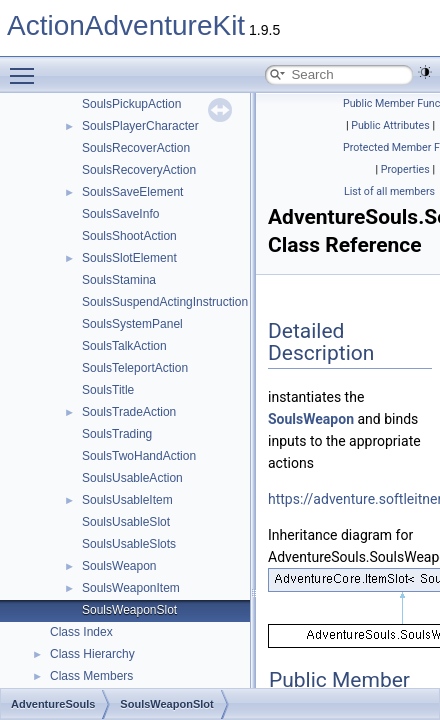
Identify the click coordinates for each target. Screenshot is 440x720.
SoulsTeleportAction (135, 368)
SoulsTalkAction (124, 346)
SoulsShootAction (129, 236)
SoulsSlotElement (129, 258)
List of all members (389, 191)
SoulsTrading (117, 434)
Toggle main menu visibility (27, 67)
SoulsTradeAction (129, 412)
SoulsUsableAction (132, 478)
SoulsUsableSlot (126, 522)
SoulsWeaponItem (131, 588)
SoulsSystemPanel (132, 324)
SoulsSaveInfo (120, 214)
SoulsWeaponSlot (129, 610)
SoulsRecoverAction (136, 148)
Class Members (91, 676)
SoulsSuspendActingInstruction (165, 302)
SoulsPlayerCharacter (140, 126)
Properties (405, 169)
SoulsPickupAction (131, 104)
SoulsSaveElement (132, 192)
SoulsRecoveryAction (139, 170)
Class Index (81, 632)
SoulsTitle (108, 390)
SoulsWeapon (119, 566)
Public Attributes (390, 125)
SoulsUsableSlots (129, 544)
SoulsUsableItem (127, 500)
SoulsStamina (119, 280)
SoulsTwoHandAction (139, 456)
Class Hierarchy (92, 654)
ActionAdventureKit (126, 25)
